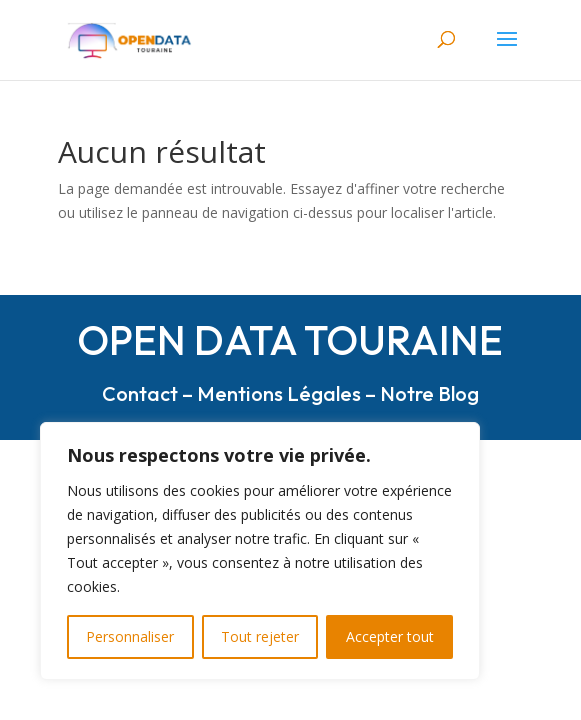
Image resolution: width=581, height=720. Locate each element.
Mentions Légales (279, 393)
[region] (260, 551)
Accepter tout (390, 636)
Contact (140, 393)
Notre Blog (429, 393)
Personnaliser (130, 636)
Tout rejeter (260, 636)
